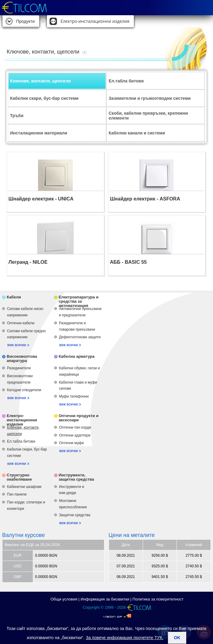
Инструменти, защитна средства (77, 477)
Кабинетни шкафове (24, 487)
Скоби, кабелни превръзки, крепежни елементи (148, 116)
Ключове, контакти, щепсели (40, 81)
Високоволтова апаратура (22, 359)
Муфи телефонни (74, 396)
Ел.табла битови (126, 81)
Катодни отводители (24, 390)
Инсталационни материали (39, 133)
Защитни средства (75, 515)
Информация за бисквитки (105, 599)
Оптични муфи (72, 443)
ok (177, 638)
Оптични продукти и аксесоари (79, 418)
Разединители (19, 368)
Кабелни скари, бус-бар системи (44, 98)
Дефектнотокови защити (80, 337)
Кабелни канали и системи (137, 133)
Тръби (17, 116)
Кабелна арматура (77, 356)
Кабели (14, 297)
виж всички (17, 345)
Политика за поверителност (158, 599)
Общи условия (64, 599)
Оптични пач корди (75, 427)
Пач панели (17, 494)
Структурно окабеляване (19, 477)
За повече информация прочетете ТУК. (125, 638)
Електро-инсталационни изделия (95, 21)
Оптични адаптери (75, 435)
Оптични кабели (21, 323)
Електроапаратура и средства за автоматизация (79, 301)
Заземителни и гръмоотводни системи (150, 98)
